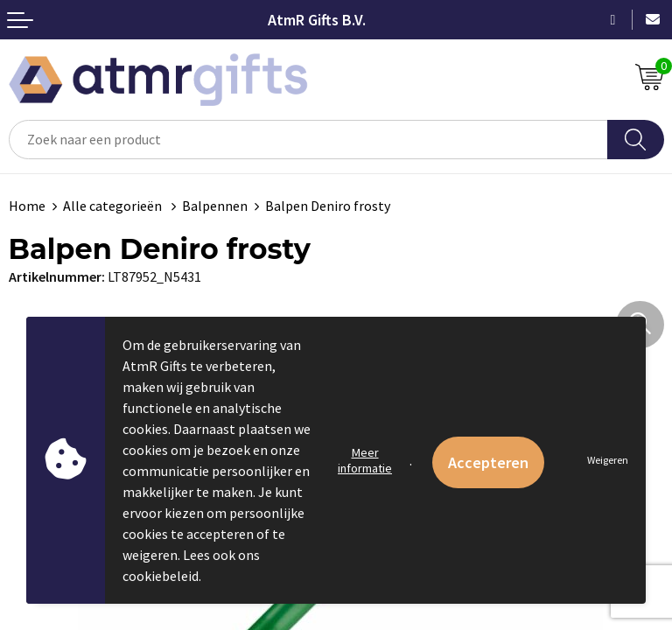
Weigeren (608, 460)
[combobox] (308, 140)
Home (27, 206)
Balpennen (215, 206)
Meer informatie (365, 460)
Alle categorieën (114, 206)
